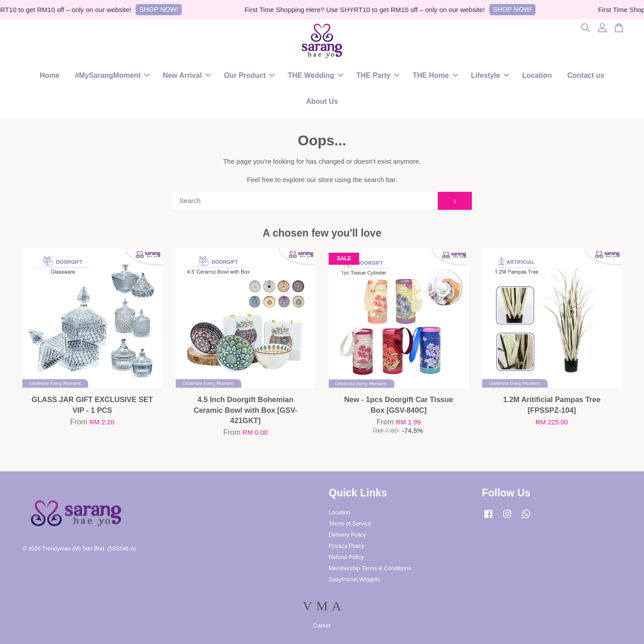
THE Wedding (316, 75)
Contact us (586, 75)
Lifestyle (490, 75)
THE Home (435, 75)
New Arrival (187, 75)
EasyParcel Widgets (354, 579)
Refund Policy (346, 557)
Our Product (249, 75)
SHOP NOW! (162, 9)
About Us (322, 101)
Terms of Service (350, 523)
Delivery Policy (347, 535)
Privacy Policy (346, 546)
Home (50, 75)
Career (322, 625)
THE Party (378, 75)
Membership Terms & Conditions (370, 568)
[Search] (305, 201)
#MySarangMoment (112, 75)
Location (537, 75)
